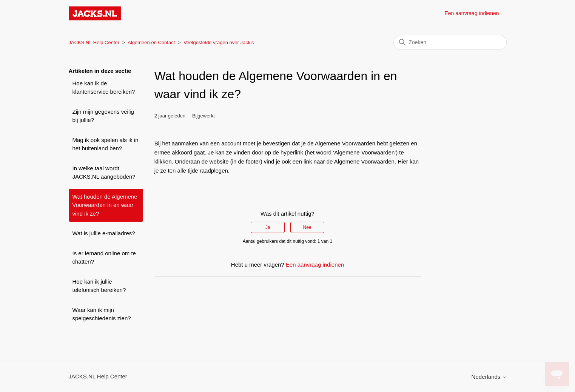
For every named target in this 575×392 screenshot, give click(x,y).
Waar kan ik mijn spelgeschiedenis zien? (102, 314)
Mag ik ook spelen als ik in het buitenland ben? (106, 144)
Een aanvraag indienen (472, 13)
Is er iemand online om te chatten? (104, 258)
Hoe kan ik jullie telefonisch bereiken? (99, 286)
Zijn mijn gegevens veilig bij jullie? (103, 116)
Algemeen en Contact (151, 42)
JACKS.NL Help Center (94, 42)
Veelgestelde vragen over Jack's (219, 42)
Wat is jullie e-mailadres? (104, 233)
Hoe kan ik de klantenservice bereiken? (104, 88)
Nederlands (489, 377)
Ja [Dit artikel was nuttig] (268, 227)
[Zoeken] (450, 42)
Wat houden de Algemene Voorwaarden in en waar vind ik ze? (105, 205)
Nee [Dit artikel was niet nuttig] (307, 227)
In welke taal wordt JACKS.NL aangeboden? (104, 173)
